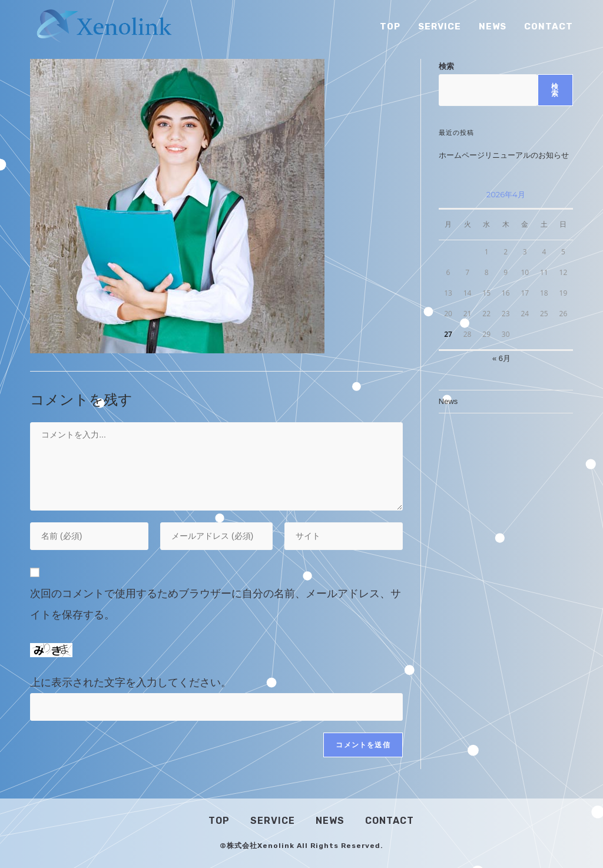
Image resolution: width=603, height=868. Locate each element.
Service (273, 821)
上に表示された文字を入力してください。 (131, 683)
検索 (446, 66)
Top (219, 821)
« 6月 (501, 358)
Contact (390, 821)
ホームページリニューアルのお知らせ (504, 155)
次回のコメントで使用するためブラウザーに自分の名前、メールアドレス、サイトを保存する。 (216, 604)
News (448, 401)
